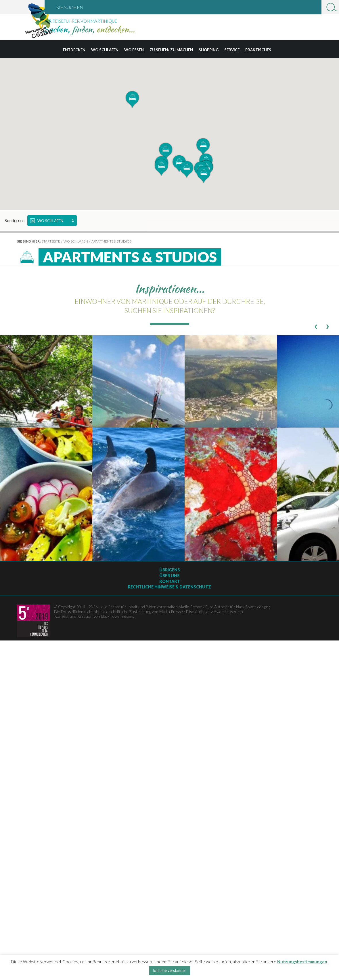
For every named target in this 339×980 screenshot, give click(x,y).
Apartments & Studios (111, 241)
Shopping (209, 50)
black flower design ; (253, 607)
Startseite (51, 241)
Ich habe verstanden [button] (170, 971)
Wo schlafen (105, 50)
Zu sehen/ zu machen (171, 50)
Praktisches (258, 50)
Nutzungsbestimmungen (302, 962)
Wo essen (134, 50)
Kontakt (170, 581)
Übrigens (170, 570)
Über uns (169, 576)
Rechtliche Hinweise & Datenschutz (169, 587)
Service (232, 50)
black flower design (117, 616)
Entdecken (74, 50)
